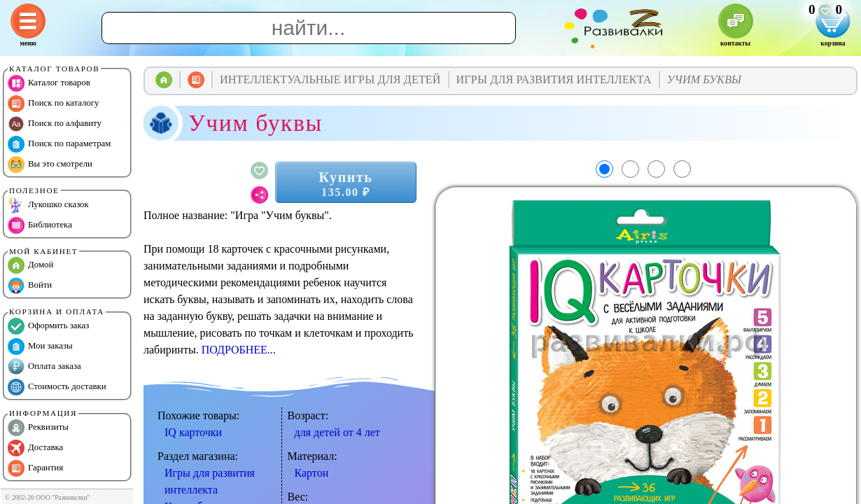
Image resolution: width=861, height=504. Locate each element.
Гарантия (35, 468)
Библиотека (40, 225)
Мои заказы (40, 346)
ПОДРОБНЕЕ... (239, 350)
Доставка (35, 448)
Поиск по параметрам (59, 144)
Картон (312, 473)
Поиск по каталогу (53, 104)
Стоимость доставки (57, 387)
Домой (30, 265)
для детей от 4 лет (337, 432)
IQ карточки (193, 432)
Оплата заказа (44, 367)
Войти (30, 286)
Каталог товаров (49, 83)
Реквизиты (38, 428)
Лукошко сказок (48, 205)
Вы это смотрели (50, 164)
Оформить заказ (48, 326)
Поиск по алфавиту (55, 124)
